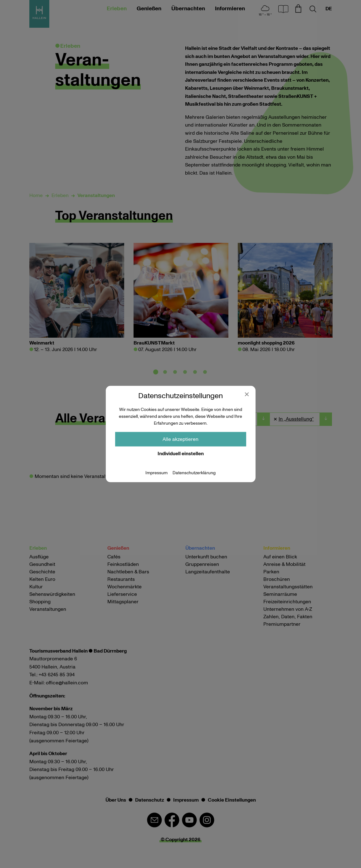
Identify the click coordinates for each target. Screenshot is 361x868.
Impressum (156, 473)
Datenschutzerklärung (194, 473)
